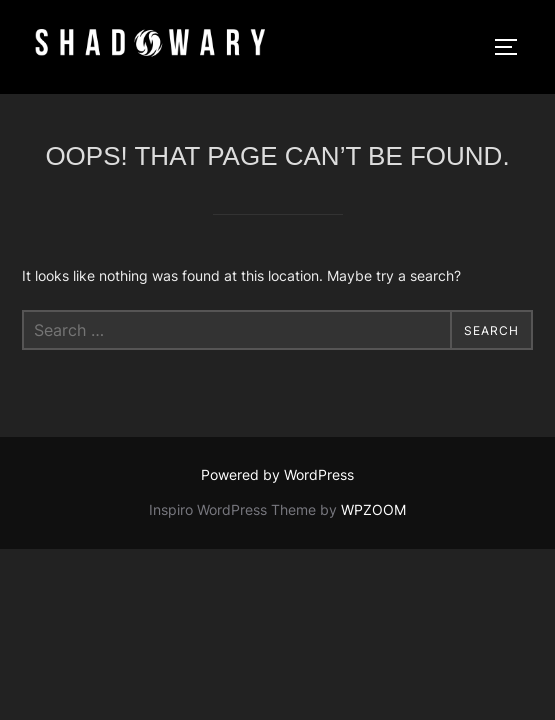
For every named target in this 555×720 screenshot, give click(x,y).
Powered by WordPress (277, 474)
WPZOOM (373, 509)
